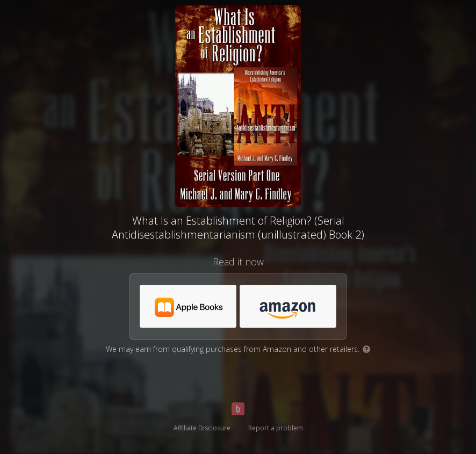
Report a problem (276, 428)
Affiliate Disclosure (202, 428)
